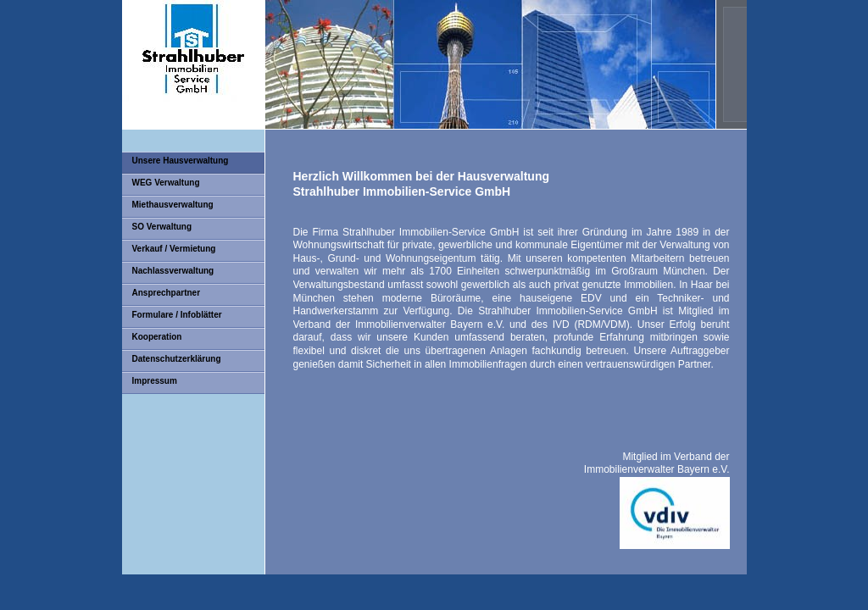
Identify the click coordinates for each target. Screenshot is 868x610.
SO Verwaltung (162, 227)
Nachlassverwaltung (173, 271)
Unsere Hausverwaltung (181, 161)
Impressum (155, 381)
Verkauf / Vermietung (174, 249)
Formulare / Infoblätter (177, 315)
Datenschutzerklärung (177, 359)
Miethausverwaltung (173, 205)
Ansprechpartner (167, 293)
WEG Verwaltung (166, 183)
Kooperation (157, 337)
